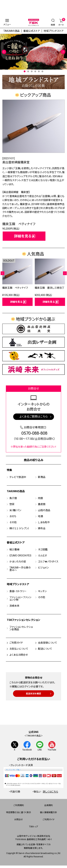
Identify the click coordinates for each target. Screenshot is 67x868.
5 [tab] (39, 71)
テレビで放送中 (18, 477)
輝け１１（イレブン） (19, 529)
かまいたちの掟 (18, 562)
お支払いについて (19, 649)
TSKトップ (33, 827)
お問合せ (19, 820)
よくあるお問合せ (19, 655)
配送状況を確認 (33, 694)
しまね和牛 (44, 523)
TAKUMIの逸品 (11, 31)
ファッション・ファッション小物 (20, 599)
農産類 (42, 504)
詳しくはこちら (50, 792)
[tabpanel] (33, 52)
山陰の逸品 (44, 510)
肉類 (40, 498)
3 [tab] (32, 71)
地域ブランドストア (54, 31)
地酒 (40, 516)
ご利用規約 (19, 806)
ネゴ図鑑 (43, 550)
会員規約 (48, 806)
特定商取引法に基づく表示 (19, 813)
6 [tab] (42, 71)
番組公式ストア (32, 31)
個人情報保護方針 (48, 813)
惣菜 (12, 504)
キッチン (42, 591)
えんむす (43, 556)
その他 (13, 523)
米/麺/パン (15, 510)
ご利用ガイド (16, 643)
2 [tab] (28, 71)
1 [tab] (25, 71)
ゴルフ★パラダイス (48, 562)
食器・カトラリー (18, 591)
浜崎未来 (14, 606)
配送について (45, 649)
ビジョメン (43, 568)
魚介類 (13, 498)
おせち (13, 516)
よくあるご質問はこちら (34, 417)
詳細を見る (23, 236)
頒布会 (42, 529)
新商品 (42, 477)
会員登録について (48, 643)
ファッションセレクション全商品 (21, 628)
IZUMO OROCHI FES (20, 556)
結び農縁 (14, 550)
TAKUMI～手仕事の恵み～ (20, 569)
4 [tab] (35, 71)
